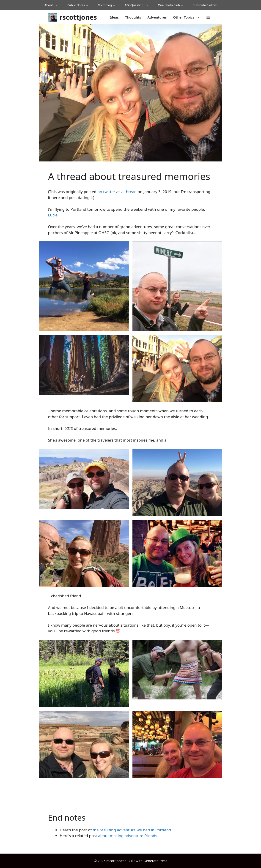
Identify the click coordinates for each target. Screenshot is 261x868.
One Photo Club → (171, 5)
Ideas (114, 17)
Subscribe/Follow (205, 5)
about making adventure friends (128, 836)
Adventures (157, 17)
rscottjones (78, 17)
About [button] (54, 5)
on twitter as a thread (117, 192)
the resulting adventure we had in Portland (132, 830)
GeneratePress (155, 861)
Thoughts (133, 17)
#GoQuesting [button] (139, 5)
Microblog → (107, 5)
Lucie (53, 215)
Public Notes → (78, 5)
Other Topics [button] (188, 17)
